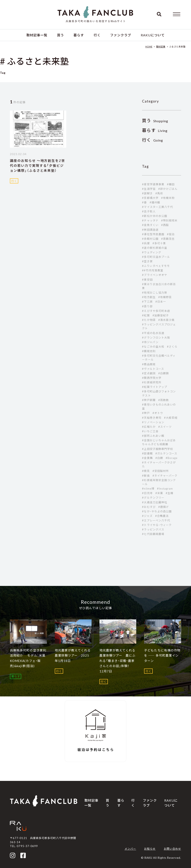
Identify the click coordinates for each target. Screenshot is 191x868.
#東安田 (147, 280)
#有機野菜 (165, 297)
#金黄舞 (147, 458)
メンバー (130, 849)
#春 (144, 202)
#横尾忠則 (149, 351)
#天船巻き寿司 (152, 418)
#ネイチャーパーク (165, 476)
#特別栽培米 (169, 220)
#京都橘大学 (150, 198)
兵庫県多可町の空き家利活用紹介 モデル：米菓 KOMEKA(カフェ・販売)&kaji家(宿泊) (28, 658)
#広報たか (149, 427)
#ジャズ (147, 516)
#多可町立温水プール (156, 257)
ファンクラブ (121, 35)
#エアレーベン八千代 (156, 520)
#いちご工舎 (150, 431)
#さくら (172, 347)
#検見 (146, 471)
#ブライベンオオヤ (154, 275)
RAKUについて (153, 35)
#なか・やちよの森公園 (157, 511)
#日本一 (161, 302)
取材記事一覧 (37, 35)
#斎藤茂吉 (168, 239)
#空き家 (147, 261)
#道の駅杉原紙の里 (154, 248)
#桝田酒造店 (150, 230)
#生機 (169, 493)
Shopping (155, 121)
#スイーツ (165, 427)
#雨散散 (164, 400)
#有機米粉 (168, 198)
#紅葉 (146, 315)
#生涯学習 (149, 189)
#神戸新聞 (149, 400)
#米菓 (159, 493)
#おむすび (149, 507)
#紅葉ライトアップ (154, 387)
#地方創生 (149, 297)
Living (155, 131)
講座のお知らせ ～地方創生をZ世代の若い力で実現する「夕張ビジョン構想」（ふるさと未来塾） (37, 165)
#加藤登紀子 (161, 315)
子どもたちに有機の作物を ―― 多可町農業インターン (162, 655)
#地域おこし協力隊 (154, 293)
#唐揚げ (164, 507)
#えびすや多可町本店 (156, 311)
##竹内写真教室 (153, 270)
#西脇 (165, 225)
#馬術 (159, 193)
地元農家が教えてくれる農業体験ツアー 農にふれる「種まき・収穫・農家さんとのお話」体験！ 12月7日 (117, 661)
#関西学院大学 (152, 378)
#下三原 (147, 302)
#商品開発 (149, 364)
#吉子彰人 (149, 211)
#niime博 (148, 489)
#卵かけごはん (168, 189)
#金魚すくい (150, 225)
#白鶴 (159, 458)
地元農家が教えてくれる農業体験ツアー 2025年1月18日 (73, 655)
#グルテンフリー (153, 498)
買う (61, 35)
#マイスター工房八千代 (157, 207)
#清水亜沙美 (166, 320)
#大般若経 (171, 418)
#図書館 (147, 453)
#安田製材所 (161, 471)
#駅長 (146, 476)
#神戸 (146, 413)
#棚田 (171, 184)
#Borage (172, 458)
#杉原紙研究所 (152, 382)
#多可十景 (159, 243)
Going (153, 140)
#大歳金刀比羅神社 (154, 502)
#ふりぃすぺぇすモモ (156, 266)
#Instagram (165, 489)
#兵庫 (146, 243)
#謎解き (147, 193)
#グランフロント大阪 (156, 338)
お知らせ (150, 849)
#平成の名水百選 (153, 333)
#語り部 (147, 306)
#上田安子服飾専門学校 (157, 449)
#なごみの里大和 (153, 347)
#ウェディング (151, 252)
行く (97, 35)
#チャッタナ (150, 220)
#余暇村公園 (150, 239)
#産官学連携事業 (153, 184)
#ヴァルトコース (153, 369)
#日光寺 (147, 493)
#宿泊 (171, 234)
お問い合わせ (172, 849)
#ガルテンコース (166, 453)
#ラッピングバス (153, 529)
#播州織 (155, 202)
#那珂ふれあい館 (153, 436)
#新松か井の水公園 (154, 216)
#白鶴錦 (164, 373)
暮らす (79, 35)
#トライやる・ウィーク (157, 525)
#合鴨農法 (162, 516)
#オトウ (158, 413)
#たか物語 (149, 320)
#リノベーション (153, 422)
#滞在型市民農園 (153, 234)
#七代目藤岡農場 (153, 534)
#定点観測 (149, 373)
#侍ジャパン (150, 342)
